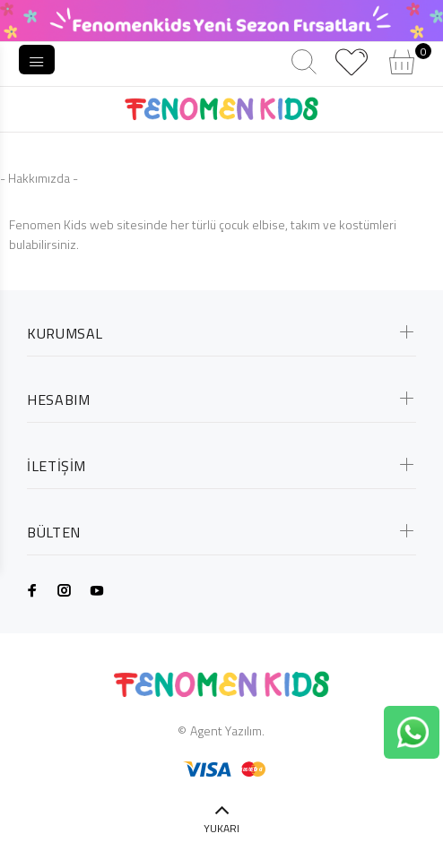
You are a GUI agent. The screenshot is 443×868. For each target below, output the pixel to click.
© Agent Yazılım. (221, 730)
